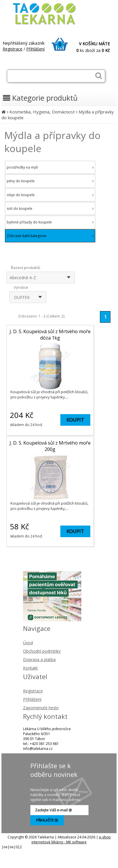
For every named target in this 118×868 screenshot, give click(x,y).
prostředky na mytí (50, 167)
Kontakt (30, 668)
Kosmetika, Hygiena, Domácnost (42, 112)
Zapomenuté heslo (41, 708)
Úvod (28, 643)
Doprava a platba (39, 659)
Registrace (13, 49)
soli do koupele (50, 209)
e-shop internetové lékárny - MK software (71, 840)
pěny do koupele (50, 181)
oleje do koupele (50, 195)
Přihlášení (35, 49)
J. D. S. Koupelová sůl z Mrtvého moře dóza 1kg (50, 335)
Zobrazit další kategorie (50, 236)
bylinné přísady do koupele (50, 222)
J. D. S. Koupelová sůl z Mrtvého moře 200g (50, 446)
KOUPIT (75, 420)
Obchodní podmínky (42, 651)
